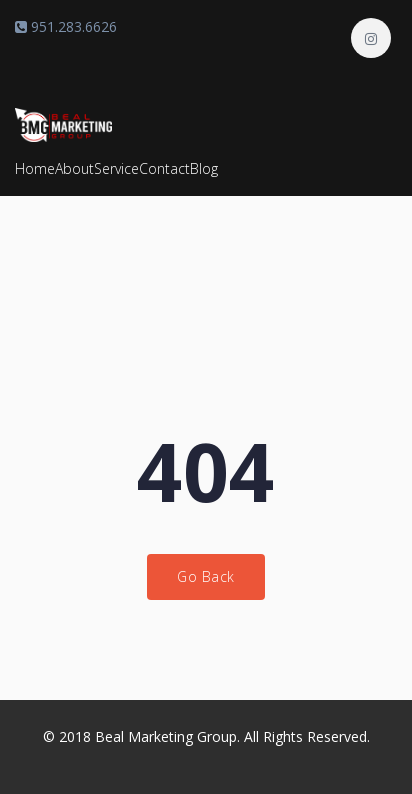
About (74, 168)
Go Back (206, 576)
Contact (164, 168)
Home (35, 168)
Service (116, 168)
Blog (204, 168)
